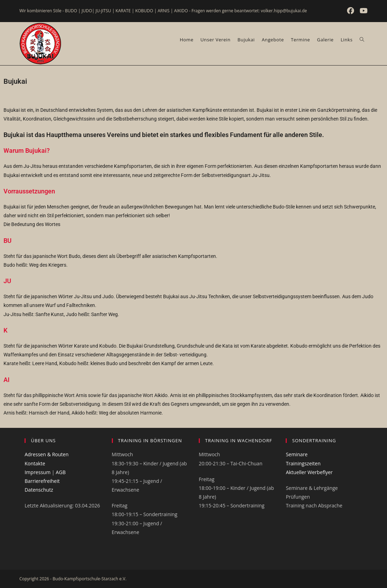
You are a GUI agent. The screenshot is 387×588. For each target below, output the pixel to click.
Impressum (38, 472)
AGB (61, 472)
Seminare (297, 454)
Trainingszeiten (303, 463)
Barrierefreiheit (42, 481)
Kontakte (35, 463)
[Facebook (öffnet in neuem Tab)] (351, 11)
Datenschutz (39, 490)
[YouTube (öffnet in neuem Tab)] (363, 11)
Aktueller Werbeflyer (309, 472)
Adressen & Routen (46, 454)
